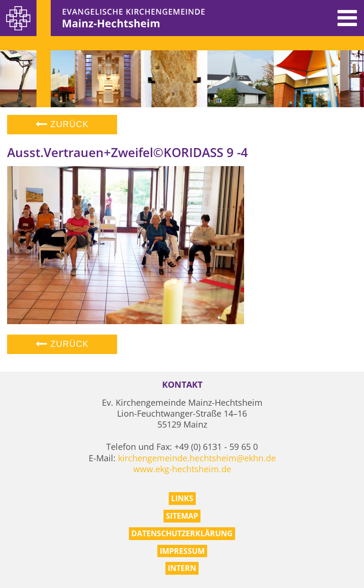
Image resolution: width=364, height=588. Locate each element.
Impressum (182, 551)
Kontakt (182, 385)
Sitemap (182, 516)
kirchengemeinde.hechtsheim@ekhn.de (197, 458)
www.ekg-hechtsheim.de (182, 469)
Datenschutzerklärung (182, 533)
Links (182, 498)
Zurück (62, 124)
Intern (182, 568)
